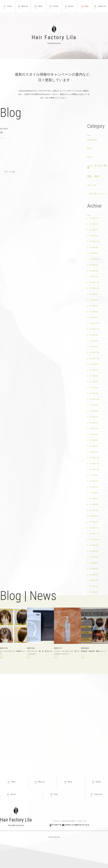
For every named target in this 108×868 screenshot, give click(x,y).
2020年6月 (94, 423)
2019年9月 (94, 475)
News (90, 157)
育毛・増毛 (93, 176)
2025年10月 (94, 218)
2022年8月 (94, 335)
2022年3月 (94, 341)
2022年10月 (94, 329)
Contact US (97, 794)
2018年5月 (94, 569)
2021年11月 (94, 358)
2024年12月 (94, 242)
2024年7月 (94, 253)
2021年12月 (94, 353)
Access (69, 6)
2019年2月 (94, 516)
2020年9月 (94, 405)
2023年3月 (94, 312)
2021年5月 (94, 382)
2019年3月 (94, 510)
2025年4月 (94, 230)
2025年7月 (94, 224)
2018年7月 (94, 557)
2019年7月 (94, 487)
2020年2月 (94, 446)
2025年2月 (94, 236)
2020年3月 (94, 440)
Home (8, 6)
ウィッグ (92, 185)
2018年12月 (94, 528)
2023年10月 (94, 288)
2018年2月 (94, 586)
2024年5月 (94, 265)
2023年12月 (94, 282)
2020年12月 (94, 399)
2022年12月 (94, 323)
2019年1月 (94, 522)
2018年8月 (94, 551)
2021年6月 (94, 376)
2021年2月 (94, 388)
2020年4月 (94, 434)
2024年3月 (94, 277)
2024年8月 (94, 247)
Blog (85, 6)
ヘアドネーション (97, 194)
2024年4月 (94, 271)
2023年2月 (94, 318)
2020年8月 (94, 411)
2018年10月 (94, 540)
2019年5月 (94, 499)
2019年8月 (94, 481)
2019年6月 (94, 493)
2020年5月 (94, 429)
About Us (23, 6)
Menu (39, 6)
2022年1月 (94, 347)
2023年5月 (94, 306)
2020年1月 (94, 452)
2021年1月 (94, 393)
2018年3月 (94, 580)
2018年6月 (94, 563)
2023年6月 (94, 300)
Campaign (92, 140)
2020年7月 (94, 417)
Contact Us (100, 6)
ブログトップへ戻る (9, 172)
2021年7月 (94, 370)
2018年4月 (94, 575)
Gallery (54, 6)
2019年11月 (94, 464)
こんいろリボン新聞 (97, 167)
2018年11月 (94, 534)
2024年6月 (94, 259)
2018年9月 (94, 545)
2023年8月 (94, 294)
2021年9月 (94, 364)
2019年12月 (94, 458)
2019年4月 (94, 504)
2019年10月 (94, 469)
